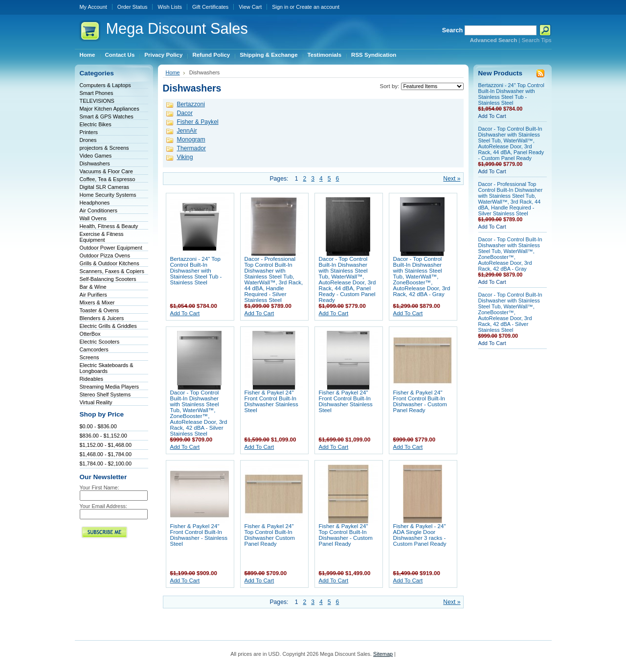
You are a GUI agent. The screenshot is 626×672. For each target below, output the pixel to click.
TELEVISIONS (97, 101)
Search (453, 30)
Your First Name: (100, 487)
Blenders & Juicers (102, 318)
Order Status (133, 7)
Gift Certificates (210, 7)
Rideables (91, 379)
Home (173, 72)
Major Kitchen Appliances (110, 109)
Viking (185, 157)
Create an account (318, 7)
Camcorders (94, 349)
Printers (89, 132)
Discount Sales (177, 29)
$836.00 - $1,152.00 (103, 436)
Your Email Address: (104, 506)
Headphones (95, 203)
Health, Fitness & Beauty (109, 226)
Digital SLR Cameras (105, 187)
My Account (93, 7)
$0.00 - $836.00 (98, 426)
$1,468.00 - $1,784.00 (106, 454)
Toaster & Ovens (99, 310)
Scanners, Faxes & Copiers (112, 271)
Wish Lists (170, 7)
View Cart (250, 7)
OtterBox (90, 334)
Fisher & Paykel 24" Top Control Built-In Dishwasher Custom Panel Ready (270, 535)
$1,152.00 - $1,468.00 (106, 445)
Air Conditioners (99, 210)
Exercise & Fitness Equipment (102, 237)
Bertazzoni (191, 104)
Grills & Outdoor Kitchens (110, 263)
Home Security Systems (108, 195)
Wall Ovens (93, 218)
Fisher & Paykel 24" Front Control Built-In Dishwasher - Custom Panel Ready (420, 401)
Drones (88, 140)
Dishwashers (95, 163)
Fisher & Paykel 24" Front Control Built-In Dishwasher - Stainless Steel (199, 535)
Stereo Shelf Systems (105, 394)
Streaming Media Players (110, 387)
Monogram (191, 139)
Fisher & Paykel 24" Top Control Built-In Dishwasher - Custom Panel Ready (346, 535)
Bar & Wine (93, 287)
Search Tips (537, 40)
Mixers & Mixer (97, 302)
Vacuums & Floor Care (106, 171)
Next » (452, 179)
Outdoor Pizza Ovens (105, 255)
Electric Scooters (100, 342)
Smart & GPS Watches (107, 116)
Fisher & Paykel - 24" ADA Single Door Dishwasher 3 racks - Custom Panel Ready (420, 535)
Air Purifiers (93, 295)
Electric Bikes (96, 124)
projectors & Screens (104, 148)
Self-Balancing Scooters (108, 279)
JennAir (187, 131)
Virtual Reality (96, 402)
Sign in (280, 7)
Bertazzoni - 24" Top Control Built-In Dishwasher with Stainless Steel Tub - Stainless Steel (196, 271)
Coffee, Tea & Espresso (108, 179)
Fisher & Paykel (198, 122)
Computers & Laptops (105, 85)
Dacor (185, 113)
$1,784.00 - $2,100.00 (106, 463)
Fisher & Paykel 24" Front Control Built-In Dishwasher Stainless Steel (271, 401)
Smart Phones (97, 93)
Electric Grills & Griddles (108, 326)
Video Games (96, 156)
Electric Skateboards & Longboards (107, 368)
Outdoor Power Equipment (111, 248)
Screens (89, 357)
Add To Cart (185, 313)
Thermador (191, 148)
